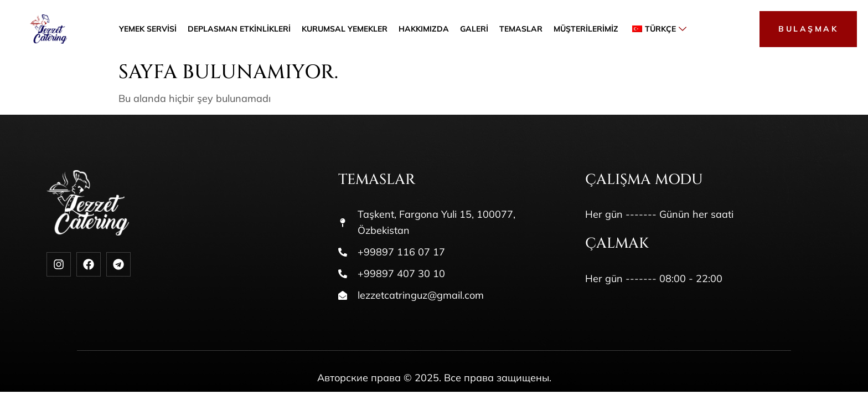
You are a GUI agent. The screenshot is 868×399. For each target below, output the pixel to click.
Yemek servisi (148, 29)
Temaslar (521, 29)
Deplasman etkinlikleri (239, 29)
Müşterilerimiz (586, 29)
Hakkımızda (424, 29)
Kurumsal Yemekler (345, 29)
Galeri (474, 29)
